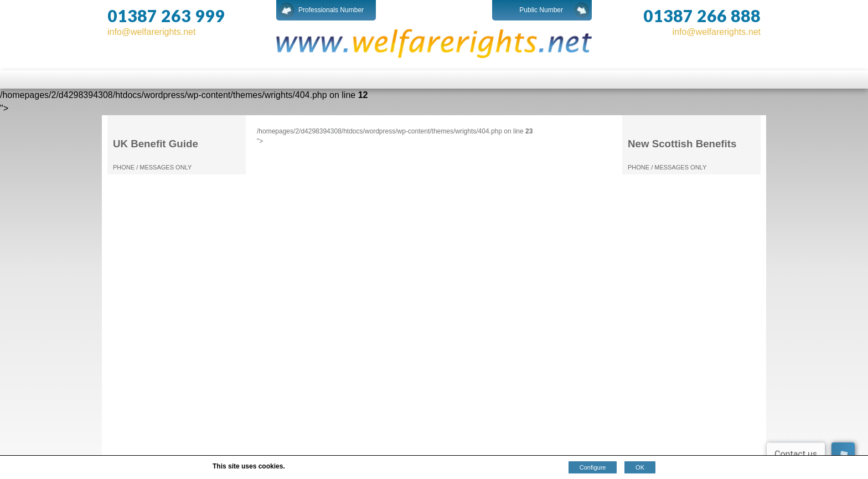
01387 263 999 (166, 16)
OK (640, 467)
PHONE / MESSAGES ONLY (152, 167)
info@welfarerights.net (151, 32)
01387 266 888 (702, 16)
